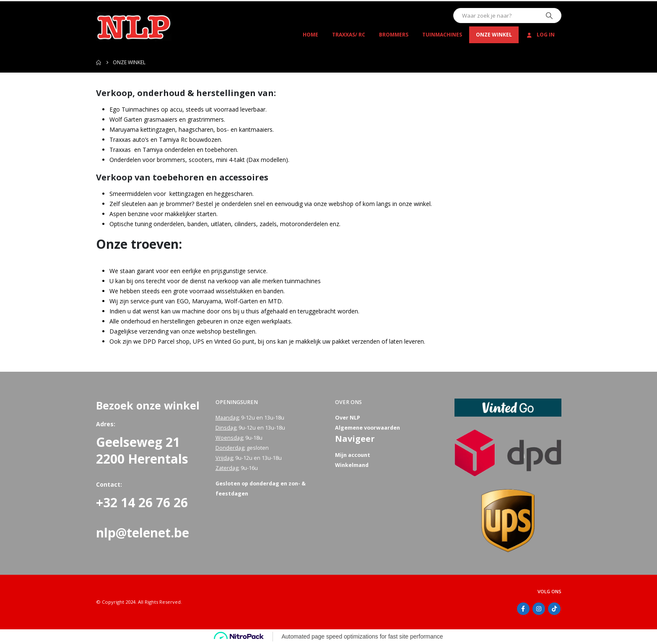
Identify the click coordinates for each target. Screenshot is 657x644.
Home (310, 35)
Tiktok (554, 609)
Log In (540, 35)
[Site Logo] (134, 27)
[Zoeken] (549, 16)
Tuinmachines (442, 35)
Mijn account (353, 455)
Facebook (523, 609)
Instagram (539, 609)
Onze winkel (494, 35)
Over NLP (348, 418)
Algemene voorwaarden (367, 428)
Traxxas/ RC (349, 35)
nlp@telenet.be (143, 533)
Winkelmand (352, 465)
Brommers (394, 35)
